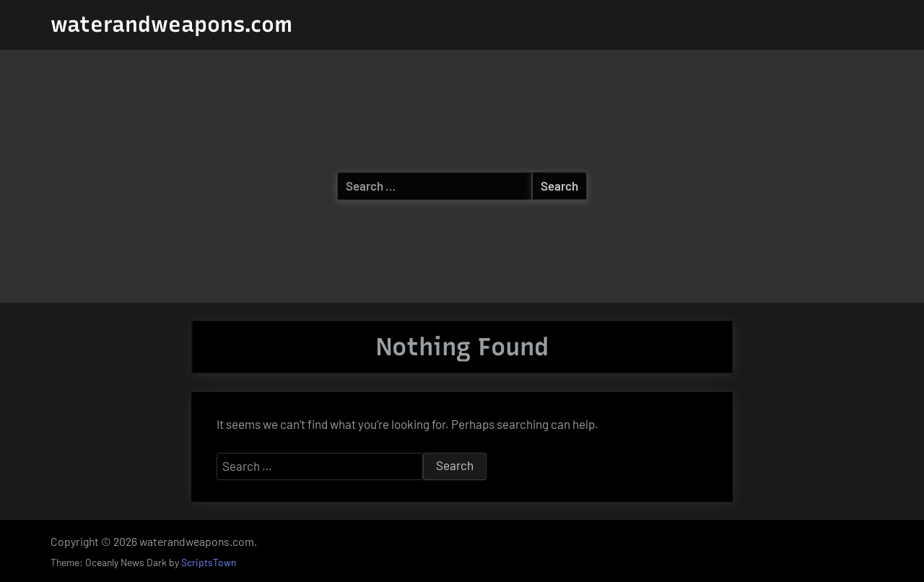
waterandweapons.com (171, 24)
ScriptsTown (209, 562)
